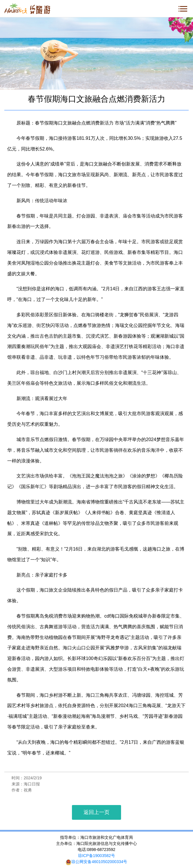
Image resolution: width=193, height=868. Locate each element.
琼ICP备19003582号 (96, 856)
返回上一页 (96, 812)
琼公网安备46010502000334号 (96, 862)
